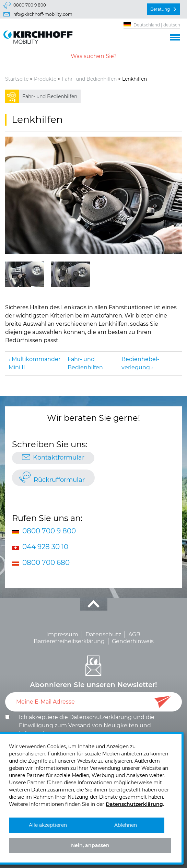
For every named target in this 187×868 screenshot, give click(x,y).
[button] (175, 36)
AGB (134, 634)
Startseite (17, 79)
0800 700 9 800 (30, 5)
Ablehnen (126, 825)
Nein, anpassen (90, 845)
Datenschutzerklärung (101, 717)
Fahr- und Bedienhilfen (89, 79)
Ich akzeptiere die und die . (87, 725)
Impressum (62, 634)
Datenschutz (103, 634)
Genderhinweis (133, 641)
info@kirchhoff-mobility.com (42, 14)
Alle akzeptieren (48, 825)
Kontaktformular (59, 458)
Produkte (45, 79)
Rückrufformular (59, 480)
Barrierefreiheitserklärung (69, 641)
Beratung (160, 9)
